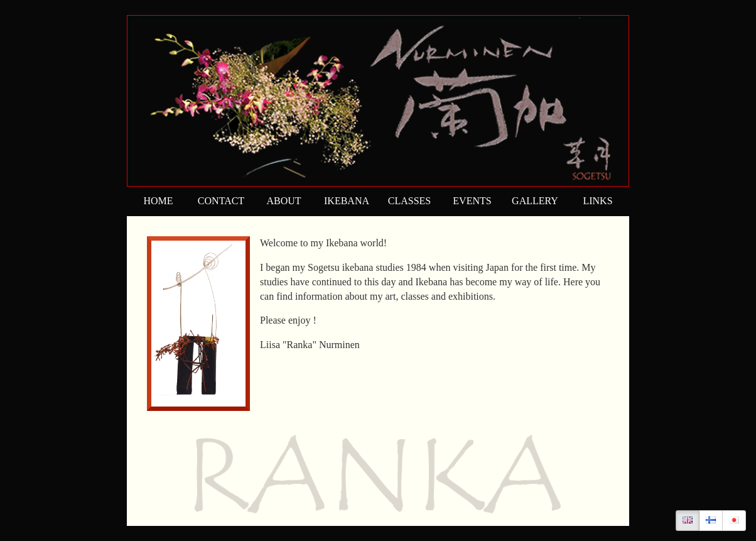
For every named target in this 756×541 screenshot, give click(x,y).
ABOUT (283, 201)
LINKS (597, 201)
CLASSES (409, 201)
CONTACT (221, 201)
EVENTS (472, 201)
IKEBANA (347, 201)
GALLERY (535, 201)
